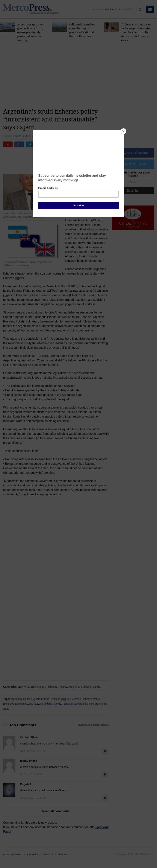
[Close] (123, 131)
